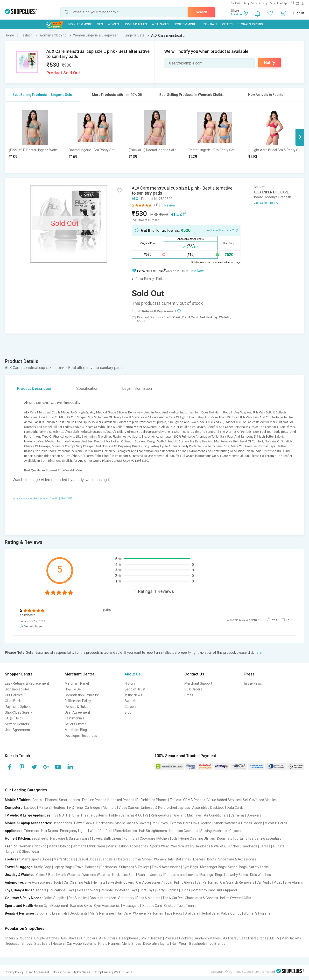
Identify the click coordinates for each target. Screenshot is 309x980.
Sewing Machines (214, 831)
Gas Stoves (70, 938)
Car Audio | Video (270, 882)
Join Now (197, 271)
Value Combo (231, 913)
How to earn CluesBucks (222, 230)
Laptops (30, 808)
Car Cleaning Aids (77, 882)
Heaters (59, 944)
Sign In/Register (17, 689)
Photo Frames (109, 944)
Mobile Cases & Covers (132, 823)
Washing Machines (188, 815)
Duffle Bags (43, 867)
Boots (212, 859)
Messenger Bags (213, 867)
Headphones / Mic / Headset (141, 938)
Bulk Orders (193, 689)
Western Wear (182, 846)
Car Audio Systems (81, 944)
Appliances (160, 24)
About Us (133, 674)
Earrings (207, 875)
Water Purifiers (101, 831)
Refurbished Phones (152, 800)
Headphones (62, 823)
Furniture (131, 838)
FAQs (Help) (14, 718)
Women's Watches (96, 875)
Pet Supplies (78, 898)
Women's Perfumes (148, 913)
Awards (130, 701)
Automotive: (14, 882)
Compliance (102, 972)
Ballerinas (183, 859)
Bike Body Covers (121, 882)
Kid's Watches (260, 875)
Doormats (225, 838)
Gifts (247, 898)
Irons (263, 938)
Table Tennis (187, 906)
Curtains (241, 838)
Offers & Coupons (18, 938)
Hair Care (124, 913)
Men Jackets (291, 938)
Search (201, 12)
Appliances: (14, 831)
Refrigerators (161, 815)
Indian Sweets (231, 898)
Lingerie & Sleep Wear (23, 852)
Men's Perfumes (102, 913)
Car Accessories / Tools (154, 882)
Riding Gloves (184, 882)
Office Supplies (55, 898)
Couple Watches (47, 938)
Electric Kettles (126, 831)
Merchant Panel (77, 683)
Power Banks (84, 823)
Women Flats (164, 859)
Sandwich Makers (207, 938)
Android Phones (45, 800)
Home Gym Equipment (51, 906)
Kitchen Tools (168, 838)
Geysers (235, 831)
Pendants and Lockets (181, 875)
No (287, 620)
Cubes (185, 890)
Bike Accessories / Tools (43, 882)
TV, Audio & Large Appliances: (28, 815)
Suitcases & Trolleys (134, 867)
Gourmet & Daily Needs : (24, 898)
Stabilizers (42, 944)
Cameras (238, 815)
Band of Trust (135, 689)
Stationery (126, 898)
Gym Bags (190, 867)
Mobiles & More (80, 24)
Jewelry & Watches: (20, 875)
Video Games (129, 808)
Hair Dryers (50, 831)
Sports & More (185, 24)
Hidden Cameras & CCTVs (129, 815)
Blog (128, 712)
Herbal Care (210, 913)
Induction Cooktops (184, 831)
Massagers (131, 906)
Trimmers (32, 831)
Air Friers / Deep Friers (240, 938)
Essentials (209, 24)
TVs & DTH (60, 815)
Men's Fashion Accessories (128, 846)
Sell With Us (239, 4)
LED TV (274, 938)
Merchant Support (198, 683)
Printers (45, 808)
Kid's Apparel (227, 890)
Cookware (147, 838)
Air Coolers (89, 938)
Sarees (265, 846)
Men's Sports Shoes (36, 859)
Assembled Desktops (208, 808)
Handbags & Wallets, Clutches (217, 846)
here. (259, 653)
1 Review (169, 205)
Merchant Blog (76, 730)
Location (236, 14)
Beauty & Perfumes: (20, 913)
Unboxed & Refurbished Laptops (165, 808)
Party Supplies (167, 890)
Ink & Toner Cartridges (84, 808)
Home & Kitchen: (18, 838)
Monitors (110, 808)
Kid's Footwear (88, 890)
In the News (133, 695)
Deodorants (79, 913)
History (130, 683)
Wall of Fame (123, 972)
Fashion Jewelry (150, 875)
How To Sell (74, 689)
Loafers (199, 859)
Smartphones (69, 800)
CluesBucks (14, 701)
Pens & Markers (148, 898)
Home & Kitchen (135, 24)
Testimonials (74, 718)
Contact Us (257, 4)
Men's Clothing (60, 846)
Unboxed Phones (121, 800)
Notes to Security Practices (71, 972)
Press (189, 695)
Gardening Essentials (265, 838)
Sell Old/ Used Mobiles (260, 800)
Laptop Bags (63, 867)
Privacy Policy (14, 972)
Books (95, 898)
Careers (131, 707)
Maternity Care (204, 890)
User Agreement (18, 730)
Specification (87, 388)
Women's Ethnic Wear (89, 846)
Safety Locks (259, 867)
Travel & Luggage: (19, 867)
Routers (59, 808)
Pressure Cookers (178, 938)
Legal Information (137, 388)
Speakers (254, 815)
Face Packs (174, 913)
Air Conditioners (216, 815)
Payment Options (18, 707)
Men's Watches (69, 875)
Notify (270, 63)
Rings (219, 875)
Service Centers (17, 724)
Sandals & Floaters (115, 859)
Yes (275, 620)
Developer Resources (81, 736)
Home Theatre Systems (89, 815)
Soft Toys (147, 890)
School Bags (237, 867)
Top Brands (217, 944)
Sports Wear (160, 846)
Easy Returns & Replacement (27, 683)
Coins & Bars (46, 875)
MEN (100, 24)
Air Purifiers (108, 938)
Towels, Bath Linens (107, 838)
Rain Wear (179, 944)
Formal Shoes (141, 859)
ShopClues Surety (18, 712)
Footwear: (13, 859)
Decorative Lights (156, 944)
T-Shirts (278, 846)
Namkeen (109, 898)
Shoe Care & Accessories (237, 859)
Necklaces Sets (124, 875)
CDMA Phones (194, 800)
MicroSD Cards (276, 823)
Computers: (14, 808)
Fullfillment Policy (78, 701)
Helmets (99, 882)
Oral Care (192, 913)
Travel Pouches (87, 867)
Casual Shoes (88, 859)
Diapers (41, 890)
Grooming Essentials (52, 913)
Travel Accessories (166, 867)
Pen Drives (160, 823)
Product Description (35, 388)
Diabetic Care (152, 906)
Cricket (169, 906)
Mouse (207, 823)
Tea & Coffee (173, 898)
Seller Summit (76, 724)
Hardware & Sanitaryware (70, 838)
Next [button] (300, 137)
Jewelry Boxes (237, 875)
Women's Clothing (33, 846)
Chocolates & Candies (201, 898)
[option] (35, 137)
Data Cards (235, 808)
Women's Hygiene (257, 913)
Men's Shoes (131, 944)
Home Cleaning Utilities (197, 838)
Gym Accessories (107, 906)
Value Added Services (224, 800)
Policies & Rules (77, 707)
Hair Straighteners (153, 831)
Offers (227, 24)
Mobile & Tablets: (18, 800)
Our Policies (14, 695)
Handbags (250, 846)
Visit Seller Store (264, 203)
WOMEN (113, 24)
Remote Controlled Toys (119, 890)
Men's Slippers (64, 859)
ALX (135, 199)
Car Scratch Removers (237, 882)
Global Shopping (250, 24)
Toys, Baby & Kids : (19, 890)
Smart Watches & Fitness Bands (238, 823)
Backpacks (105, 823)
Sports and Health (19, 906)
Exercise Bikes (81, 906)
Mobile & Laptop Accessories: (28, 823)
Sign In (299, 13)
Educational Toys (61, 890)
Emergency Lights (74, 831)
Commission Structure (82, 695)
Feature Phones (94, 800)
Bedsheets (40, 838)
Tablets (175, 800)
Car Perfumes (207, 882)
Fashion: (12, 846)
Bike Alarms (294, 882)
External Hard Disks (185, 823)
